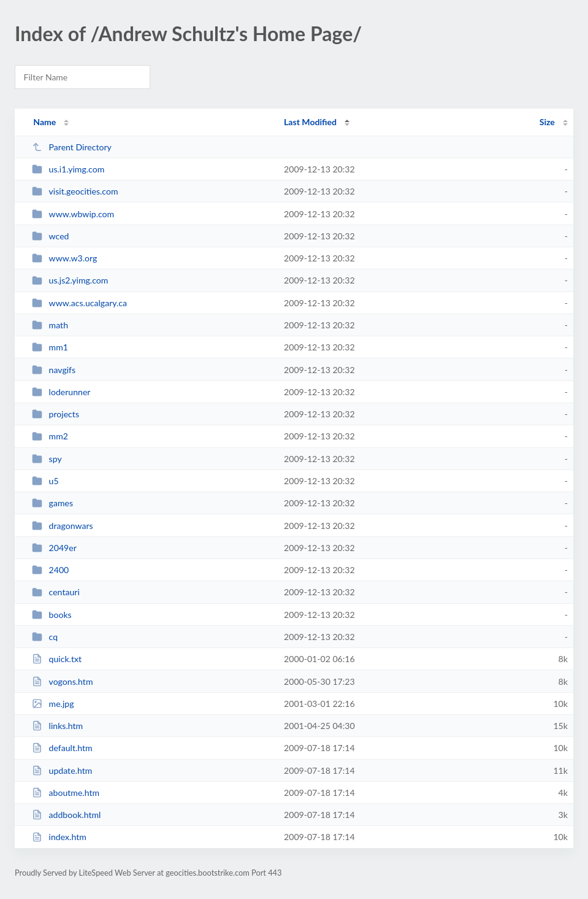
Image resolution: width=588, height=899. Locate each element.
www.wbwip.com (73, 214)
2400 (50, 570)
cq (45, 637)
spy (47, 459)
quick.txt (57, 659)
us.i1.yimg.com (68, 169)
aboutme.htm (66, 793)
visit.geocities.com (75, 191)
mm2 (50, 436)
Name (44, 122)
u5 (45, 481)
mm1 (50, 347)
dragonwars (63, 526)
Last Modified (310, 122)
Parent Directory (72, 147)
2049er (54, 548)
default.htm (62, 748)
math (50, 325)
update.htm (62, 770)
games (52, 503)
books (52, 615)
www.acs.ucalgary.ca (79, 303)
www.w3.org (64, 258)
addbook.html (66, 815)
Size (547, 122)
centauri (56, 592)
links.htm (57, 726)
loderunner (61, 392)
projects (55, 414)
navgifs (54, 370)
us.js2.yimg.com (70, 280)
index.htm (59, 837)
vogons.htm (62, 681)
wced (50, 236)
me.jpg (53, 704)
